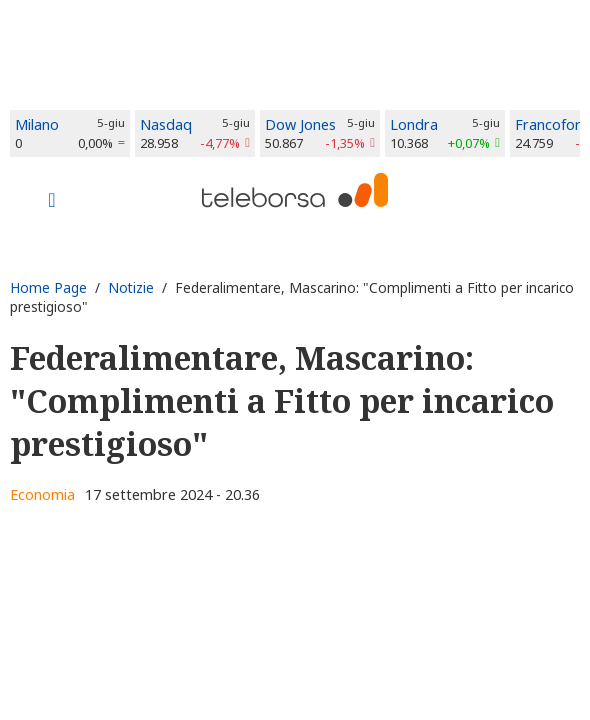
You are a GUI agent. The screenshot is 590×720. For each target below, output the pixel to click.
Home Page (48, 287)
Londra (414, 124)
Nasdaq (166, 124)
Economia (42, 494)
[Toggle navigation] (52, 202)
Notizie (131, 287)
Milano (37, 124)
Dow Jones (300, 124)
